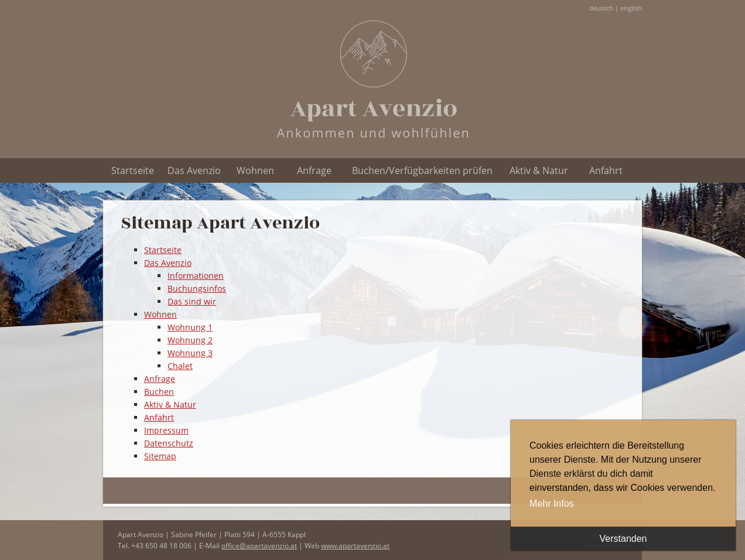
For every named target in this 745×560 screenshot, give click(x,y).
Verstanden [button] (623, 539)
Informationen (196, 276)
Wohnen (255, 170)
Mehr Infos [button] (552, 503)
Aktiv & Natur (539, 170)
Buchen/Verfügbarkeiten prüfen (422, 170)
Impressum (166, 430)
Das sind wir (192, 301)
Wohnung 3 (190, 353)
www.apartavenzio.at (355, 546)
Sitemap (160, 456)
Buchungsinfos (197, 288)
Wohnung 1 (190, 327)
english (631, 8)
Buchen (159, 392)
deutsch (601, 8)
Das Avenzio (194, 170)
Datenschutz (169, 443)
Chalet (180, 366)
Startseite (133, 170)
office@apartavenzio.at (259, 546)
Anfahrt (606, 170)
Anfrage (314, 170)
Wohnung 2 (190, 340)
